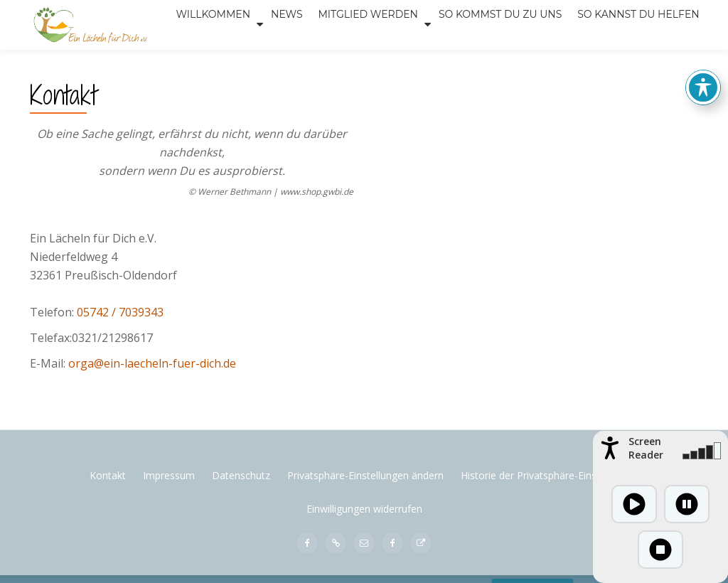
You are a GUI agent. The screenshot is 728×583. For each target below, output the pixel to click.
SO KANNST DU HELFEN (564, 60)
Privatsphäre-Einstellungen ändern (365, 532)
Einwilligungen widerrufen (364, 566)
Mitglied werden (295, 60)
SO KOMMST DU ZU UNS (427, 60)
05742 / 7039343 (120, 369)
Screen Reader (646, 448)
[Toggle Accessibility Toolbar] (703, 72)
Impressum (169, 532)
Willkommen (140, 60)
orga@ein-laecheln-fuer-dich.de (152, 420)
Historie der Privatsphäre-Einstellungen (550, 532)
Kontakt (108, 532)
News (215, 60)
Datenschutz (241, 532)
